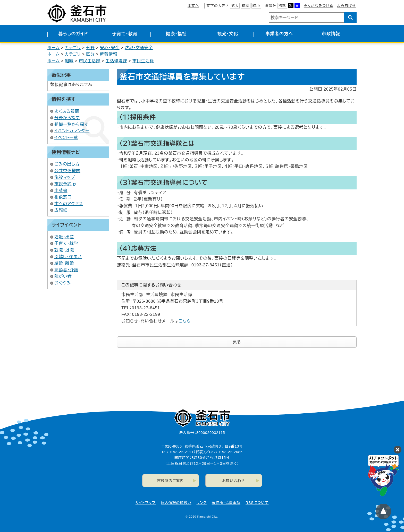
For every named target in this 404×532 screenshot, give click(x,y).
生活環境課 (116, 61)
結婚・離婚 (64, 263)
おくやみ (63, 283)
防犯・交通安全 (139, 48)
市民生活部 (89, 61)
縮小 (256, 6)
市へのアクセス (69, 204)
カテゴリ (73, 48)
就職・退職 (64, 250)
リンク (202, 503)
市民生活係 (143, 61)
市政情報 (331, 34)
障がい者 (63, 276)
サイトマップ (146, 503)
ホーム (54, 48)
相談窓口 (63, 197)
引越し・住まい (68, 257)
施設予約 (65, 184)
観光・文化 (228, 34)
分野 (90, 48)
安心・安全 (110, 48)
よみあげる (346, 6)
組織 (69, 61)
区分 (90, 54)
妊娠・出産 (64, 237)
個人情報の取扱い (176, 503)
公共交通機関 (67, 171)
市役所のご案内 (170, 481)
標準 (246, 6)
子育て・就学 (66, 243)
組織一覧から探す (71, 124)
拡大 (235, 6)
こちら (185, 321)
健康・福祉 (176, 34)
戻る (237, 342)
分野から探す (67, 118)
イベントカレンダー (72, 131)
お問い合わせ (234, 481)
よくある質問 (67, 111)
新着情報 (109, 54)
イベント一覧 (66, 138)
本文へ (193, 6)
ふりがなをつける (318, 6)
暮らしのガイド (73, 34)
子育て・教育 (125, 34)
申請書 (61, 191)
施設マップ (65, 177)
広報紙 (61, 210)
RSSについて (257, 503)
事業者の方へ (279, 34)
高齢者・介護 (66, 270)
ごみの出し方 (67, 164)
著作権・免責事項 (226, 503)
